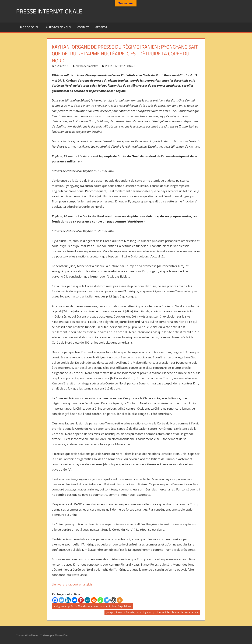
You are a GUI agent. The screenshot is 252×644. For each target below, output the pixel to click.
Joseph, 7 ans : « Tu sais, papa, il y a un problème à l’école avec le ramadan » (151, 613)
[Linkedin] (68, 600)
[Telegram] (107, 600)
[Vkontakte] (74, 600)
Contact (83, 27)
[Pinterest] (81, 600)
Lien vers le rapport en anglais (72, 584)
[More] (120, 600)
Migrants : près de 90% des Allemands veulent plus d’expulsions (93, 607)
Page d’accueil (29, 27)
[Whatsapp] (100, 600)
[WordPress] (113, 600)
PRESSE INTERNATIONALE (51, 11)
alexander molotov (87, 66)
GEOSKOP (101, 27)
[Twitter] (62, 600)
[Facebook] (55, 600)
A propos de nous (58, 27)
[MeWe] (87, 600)
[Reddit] (94, 600)
